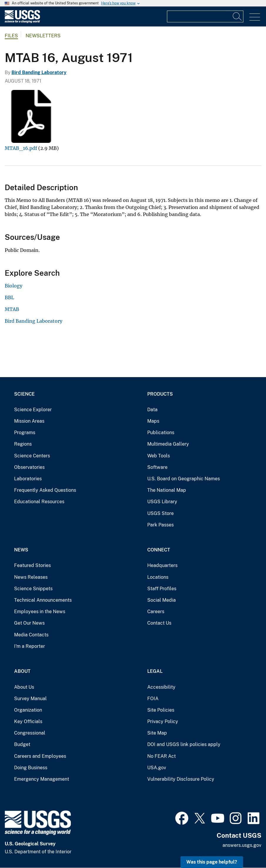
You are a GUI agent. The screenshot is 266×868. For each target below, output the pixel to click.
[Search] (237, 16)
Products (160, 394)
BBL (9, 297)
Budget (22, 744)
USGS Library (162, 502)
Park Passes (160, 525)
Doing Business (31, 768)
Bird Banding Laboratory (39, 72)
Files (11, 36)
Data (152, 410)
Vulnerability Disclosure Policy (181, 779)
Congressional (30, 733)
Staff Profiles (162, 589)
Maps (153, 421)
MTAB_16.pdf (21, 148)
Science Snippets (33, 589)
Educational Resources (39, 502)
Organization (28, 710)
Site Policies (161, 710)
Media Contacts (31, 635)
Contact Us (159, 623)
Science (24, 394)
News (21, 550)
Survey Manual (30, 699)
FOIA (153, 699)
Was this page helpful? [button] (212, 862)
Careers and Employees (40, 756)
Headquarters (162, 565)
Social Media (162, 600)
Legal (155, 671)
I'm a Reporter (30, 646)
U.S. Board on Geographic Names (184, 479)
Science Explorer (33, 410)
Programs (25, 433)
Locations (158, 577)
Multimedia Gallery (168, 444)
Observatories (29, 467)
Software (157, 467)
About (22, 671)
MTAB (12, 309)
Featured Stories (32, 565)
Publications (161, 433)
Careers (156, 612)
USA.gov (157, 768)
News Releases (31, 577)
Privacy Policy (163, 721)
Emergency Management (42, 779)
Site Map (157, 733)
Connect (159, 550)
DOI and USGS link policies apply (184, 744)
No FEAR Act (162, 756)
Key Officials (28, 721)
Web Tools (159, 456)
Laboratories (28, 479)
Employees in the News (40, 612)
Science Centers (32, 456)
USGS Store (160, 513)
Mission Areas (29, 421)
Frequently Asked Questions (45, 490)
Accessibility (161, 687)
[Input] (205, 16)
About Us (24, 687)
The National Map (167, 490)
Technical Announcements (43, 600)
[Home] (22, 22)
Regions (23, 444)
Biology (14, 286)
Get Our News (29, 623)
